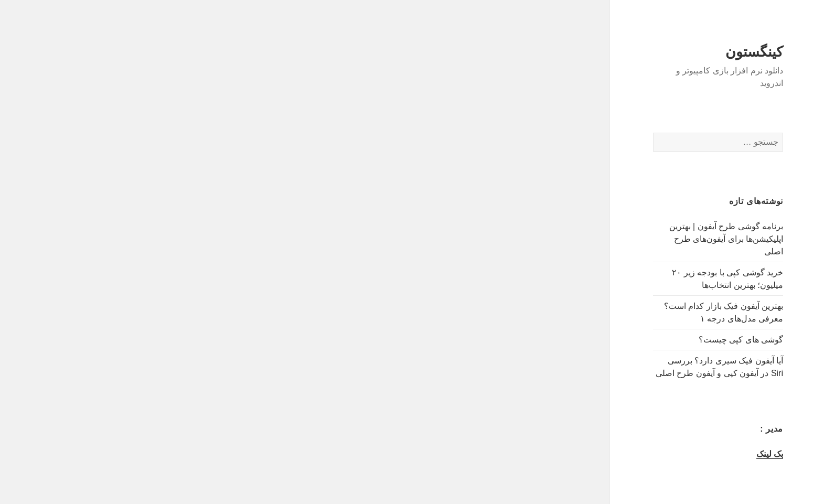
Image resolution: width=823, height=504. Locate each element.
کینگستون (708, 52)
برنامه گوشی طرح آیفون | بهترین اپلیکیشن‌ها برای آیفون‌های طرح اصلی (679, 239)
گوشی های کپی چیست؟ (694, 340)
